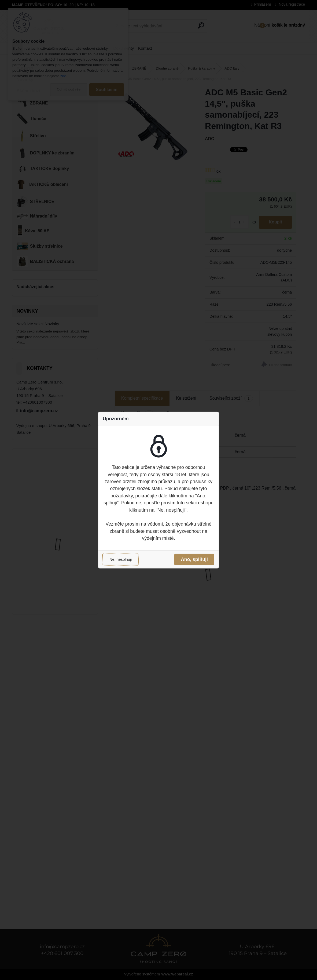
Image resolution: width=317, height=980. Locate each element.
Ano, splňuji (194, 559)
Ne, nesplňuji (121, 559)
